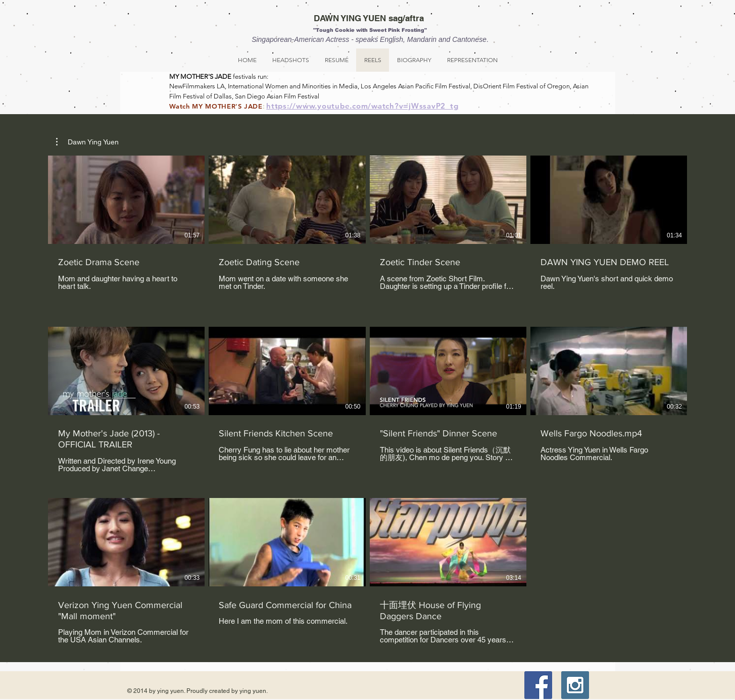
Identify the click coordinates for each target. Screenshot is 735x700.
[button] (87, 142)
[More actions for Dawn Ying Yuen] (87, 142)
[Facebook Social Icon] (538, 685)
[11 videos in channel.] (367, 400)
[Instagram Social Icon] (575, 685)
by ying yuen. (249, 691)
